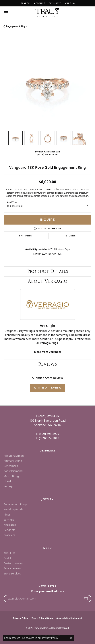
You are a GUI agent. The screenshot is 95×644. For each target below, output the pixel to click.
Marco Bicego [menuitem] (12, 476)
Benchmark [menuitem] (11, 466)
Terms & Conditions (42, 618)
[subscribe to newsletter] (86, 599)
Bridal (7, 558)
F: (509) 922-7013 (47, 438)
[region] (47, 83)
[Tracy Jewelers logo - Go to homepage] (48, 13)
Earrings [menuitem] (9, 520)
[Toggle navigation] (6, 13)
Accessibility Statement (69, 618)
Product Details (48, 271)
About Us (9, 553)
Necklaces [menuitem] (10, 525)
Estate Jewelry (12, 568)
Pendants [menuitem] (9, 530)
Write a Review (47, 388)
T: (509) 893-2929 (48, 434)
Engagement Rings (16, 26)
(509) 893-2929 (47, 155)
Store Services (12, 573)
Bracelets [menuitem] (9, 535)
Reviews (47, 364)
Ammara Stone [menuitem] (13, 461)
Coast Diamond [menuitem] (13, 471)
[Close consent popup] (71, 638)
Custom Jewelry (13, 563)
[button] (25, 3)
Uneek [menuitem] (8, 481)
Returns (70, 236)
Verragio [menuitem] (9, 486)
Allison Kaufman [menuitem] (14, 456)
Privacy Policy (21, 618)
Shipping (25, 236)
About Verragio (48, 281)
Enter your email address (47, 591)
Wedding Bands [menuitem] (13, 509)
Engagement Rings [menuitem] (15, 504)
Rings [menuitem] (7, 515)
